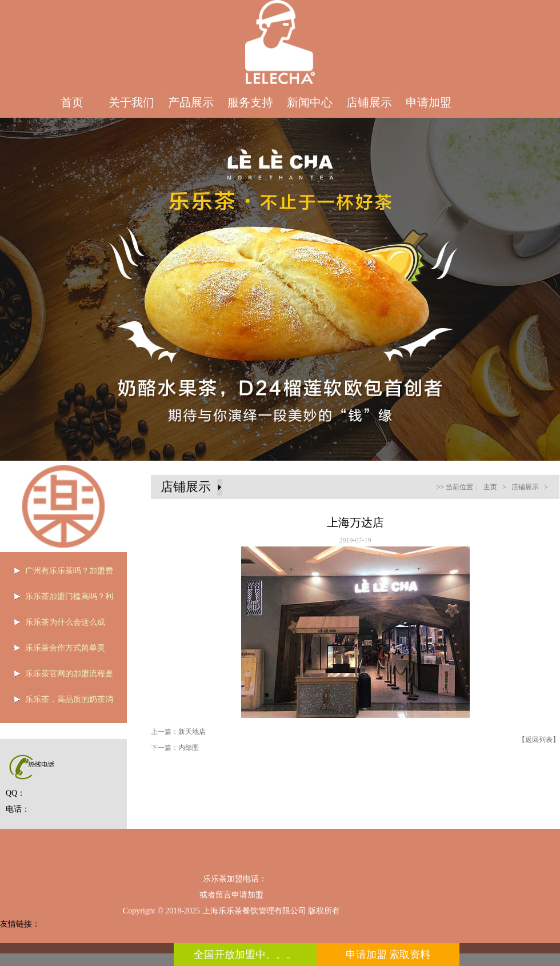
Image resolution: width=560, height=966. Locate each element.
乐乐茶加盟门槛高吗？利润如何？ (60, 600)
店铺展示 (369, 102)
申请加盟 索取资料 (388, 955)
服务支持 (250, 102)
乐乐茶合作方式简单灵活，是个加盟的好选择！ (56, 652)
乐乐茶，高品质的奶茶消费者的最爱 (60, 703)
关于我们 (131, 102)
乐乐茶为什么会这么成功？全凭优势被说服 (56, 626)
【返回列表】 (539, 740)
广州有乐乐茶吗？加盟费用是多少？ (60, 574)
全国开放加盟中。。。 (245, 955)
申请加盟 (429, 102)
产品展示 (191, 102)
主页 (490, 487)
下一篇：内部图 (175, 748)
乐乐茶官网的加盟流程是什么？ (60, 677)
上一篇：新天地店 (178, 732)
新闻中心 (310, 102)
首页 (72, 102)
